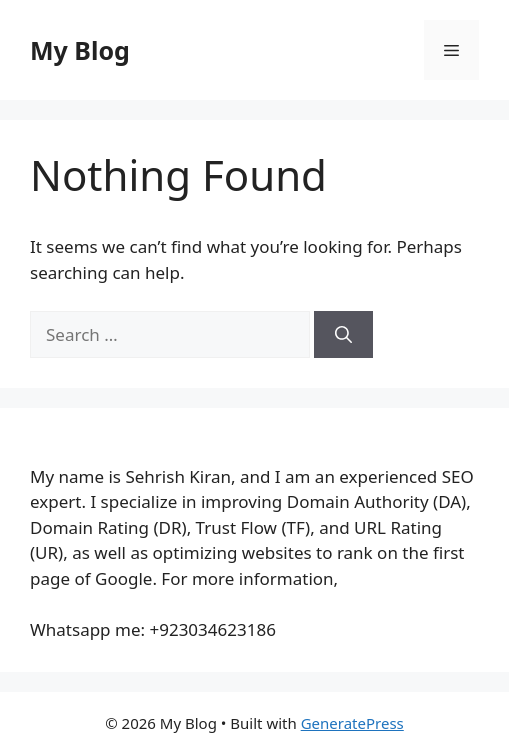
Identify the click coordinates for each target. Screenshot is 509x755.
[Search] (343, 335)
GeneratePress (352, 723)
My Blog (80, 50)
